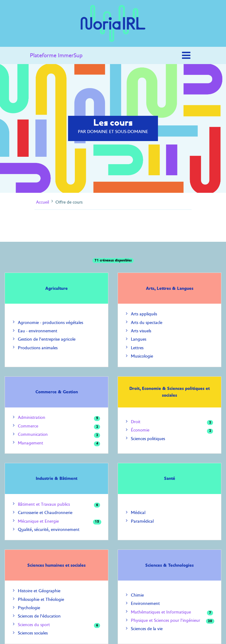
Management (30, 443)
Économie (140, 430)
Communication (33, 434)
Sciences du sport (34, 625)
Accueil (42, 202)
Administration (32, 417)
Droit (136, 422)
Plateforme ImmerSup (56, 55)
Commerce (28, 426)
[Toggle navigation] (186, 55)
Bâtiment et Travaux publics (44, 504)
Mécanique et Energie (38, 521)
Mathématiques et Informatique (161, 612)
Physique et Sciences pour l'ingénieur (165, 620)
